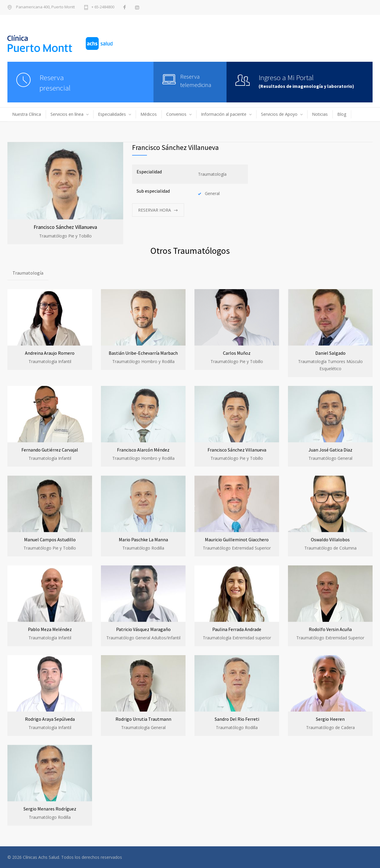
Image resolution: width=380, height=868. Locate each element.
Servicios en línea (67, 114)
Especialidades (112, 114)
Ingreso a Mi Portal (286, 77)
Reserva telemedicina (196, 81)
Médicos (149, 114)
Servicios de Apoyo (279, 114)
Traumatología (28, 273)
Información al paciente (224, 114)
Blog (342, 114)
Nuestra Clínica (27, 114)
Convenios (176, 114)
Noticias (320, 114)
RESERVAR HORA (155, 210)
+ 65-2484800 (103, 7)
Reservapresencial (55, 83)
